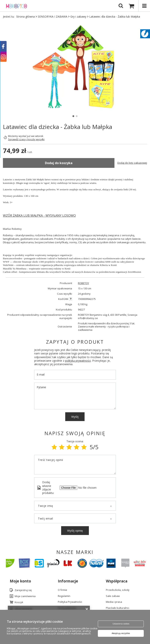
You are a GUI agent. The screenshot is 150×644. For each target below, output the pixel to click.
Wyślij (75, 417)
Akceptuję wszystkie (121, 633)
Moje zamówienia (25, 596)
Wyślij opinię (75, 531)
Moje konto (20, 581)
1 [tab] (73, 116)
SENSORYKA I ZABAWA (53, 17)
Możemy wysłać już (19, 136)
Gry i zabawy (78, 17)
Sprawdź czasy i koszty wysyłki (26, 139)
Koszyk (19, 602)
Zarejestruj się (23, 590)
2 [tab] (77, 116)
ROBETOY (83, 283)
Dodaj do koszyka (59, 163)
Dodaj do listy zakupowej (132, 163)
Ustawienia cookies (121, 624)
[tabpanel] (75, 67)
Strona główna (25, 17)
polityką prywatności (78, 361)
